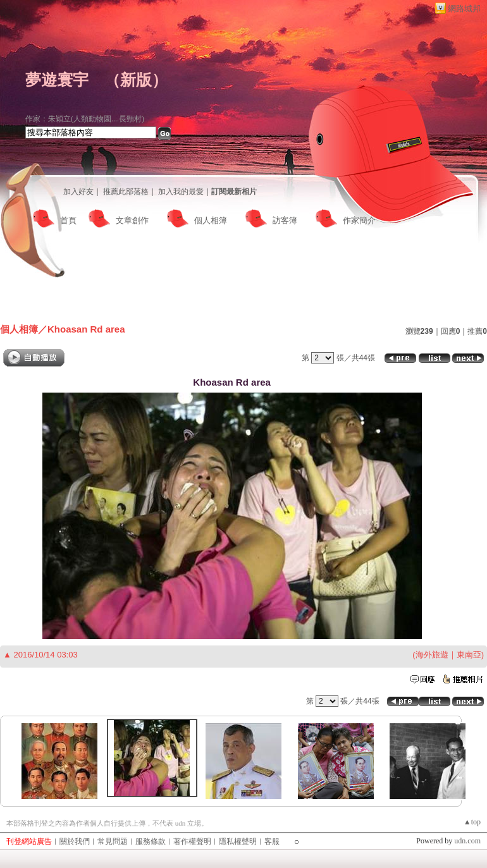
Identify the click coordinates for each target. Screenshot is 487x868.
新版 (136, 80)
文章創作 (132, 220)
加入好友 (78, 192)
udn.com (467, 841)
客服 (272, 841)
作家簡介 (359, 220)
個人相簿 (211, 220)
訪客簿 (285, 220)
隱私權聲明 (238, 841)
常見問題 (113, 841)
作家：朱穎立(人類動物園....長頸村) (85, 119)
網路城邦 (464, 9)
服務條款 (151, 841)
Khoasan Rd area (86, 329)
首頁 (68, 220)
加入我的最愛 (181, 192)
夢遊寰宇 (57, 80)
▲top (472, 822)
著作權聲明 (192, 841)
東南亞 (469, 655)
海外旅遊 (432, 655)
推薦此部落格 (126, 192)
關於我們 (75, 841)
